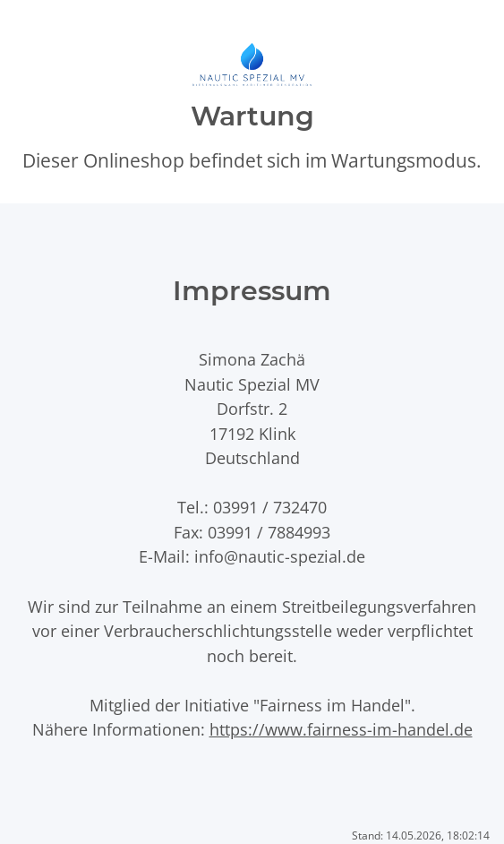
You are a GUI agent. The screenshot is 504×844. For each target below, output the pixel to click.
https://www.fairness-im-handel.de (341, 729)
